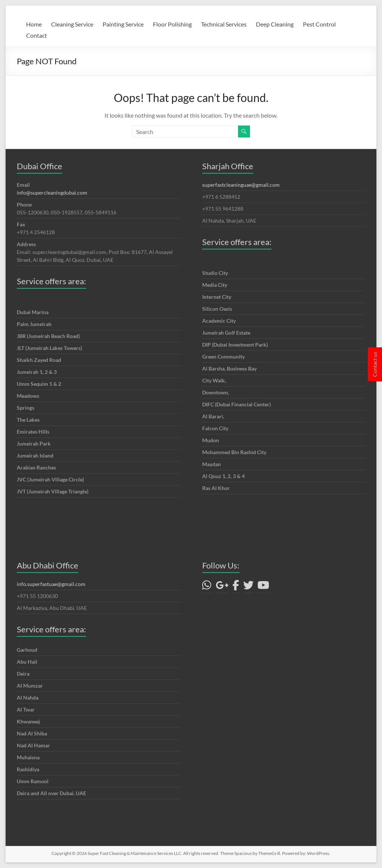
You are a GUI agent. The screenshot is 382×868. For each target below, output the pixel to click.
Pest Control (319, 24)
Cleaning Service (72, 24)
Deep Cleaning (275, 24)
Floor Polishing (172, 24)
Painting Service (123, 24)
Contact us (375, 364)
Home (34, 24)
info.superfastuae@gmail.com (51, 584)
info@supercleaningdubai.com (52, 193)
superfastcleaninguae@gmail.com (241, 185)
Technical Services (224, 24)
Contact (37, 35)
